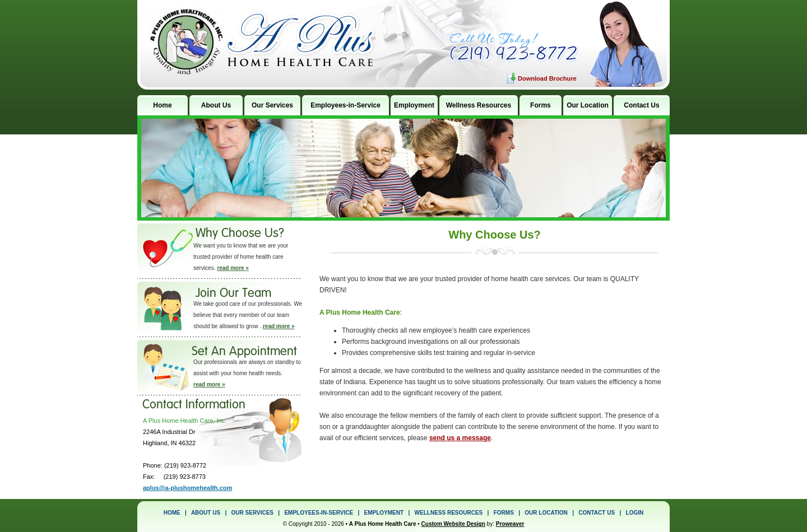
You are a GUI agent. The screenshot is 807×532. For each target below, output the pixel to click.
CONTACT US (597, 513)
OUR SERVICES (252, 513)
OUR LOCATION (546, 513)
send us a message (460, 438)
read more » (233, 268)
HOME (172, 513)
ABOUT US (206, 513)
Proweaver (510, 524)
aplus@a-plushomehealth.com (187, 488)
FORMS (504, 513)
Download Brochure (547, 78)
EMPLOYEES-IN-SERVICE (319, 513)
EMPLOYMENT (384, 513)
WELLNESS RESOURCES (449, 513)
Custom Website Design (453, 524)
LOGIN (635, 513)
